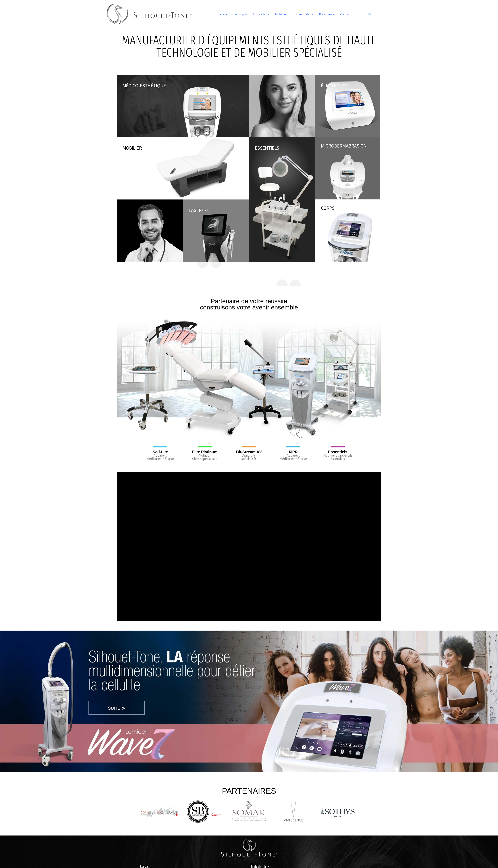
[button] (261, 14)
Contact (348, 14)
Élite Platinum (205, 452)
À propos (241, 14)
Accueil (225, 14)
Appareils (261, 14)
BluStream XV (249, 452)
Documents (327, 14)
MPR (293, 452)
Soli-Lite (160, 452)
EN (369, 14)
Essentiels (304, 14)
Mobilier (282, 14)
